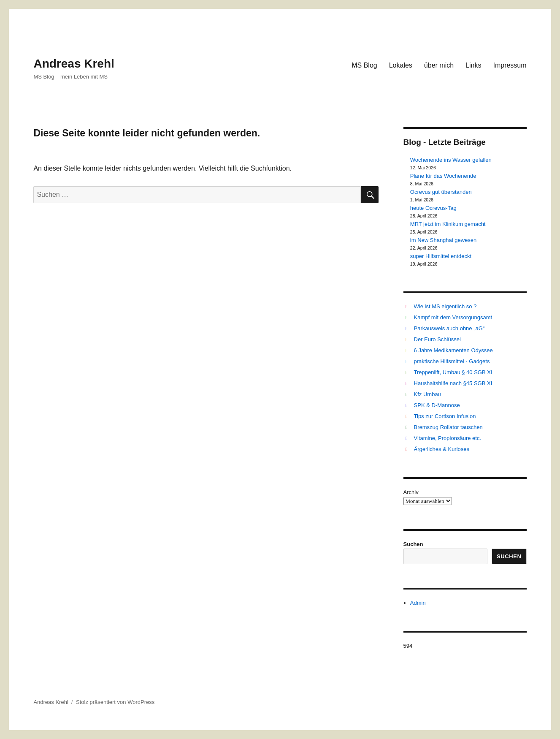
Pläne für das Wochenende (443, 176)
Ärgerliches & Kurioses (442, 449)
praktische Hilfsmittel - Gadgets (452, 361)
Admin (418, 603)
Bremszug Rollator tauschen (448, 427)
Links (473, 65)
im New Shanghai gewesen (444, 240)
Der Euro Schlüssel (437, 339)
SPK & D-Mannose (437, 405)
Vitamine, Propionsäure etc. (448, 438)
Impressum (510, 65)
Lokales (401, 65)
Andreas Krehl (74, 64)
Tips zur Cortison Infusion (445, 416)
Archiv (411, 492)
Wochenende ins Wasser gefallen (451, 160)
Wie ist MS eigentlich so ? (445, 306)
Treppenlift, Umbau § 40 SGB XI (453, 372)
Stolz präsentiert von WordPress (115, 702)
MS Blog (364, 65)
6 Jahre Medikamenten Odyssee (453, 350)
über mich (439, 65)
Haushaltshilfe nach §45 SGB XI (453, 383)
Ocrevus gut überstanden (441, 192)
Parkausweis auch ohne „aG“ (449, 328)
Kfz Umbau (427, 394)
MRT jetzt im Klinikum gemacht (448, 224)
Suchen (413, 544)
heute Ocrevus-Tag (433, 208)
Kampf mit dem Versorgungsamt (453, 317)
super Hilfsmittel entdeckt (441, 256)
